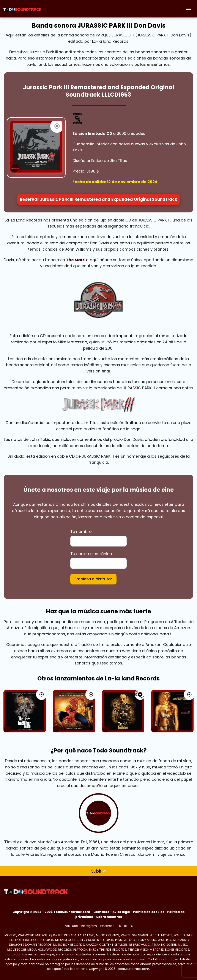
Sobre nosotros (109, 917)
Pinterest (107, 926)
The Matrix (77, 260)
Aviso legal (121, 912)
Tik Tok (122, 926)
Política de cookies (149, 912)
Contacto (101, 912)
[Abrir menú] (188, 9)
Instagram (89, 926)
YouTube (71, 926)
